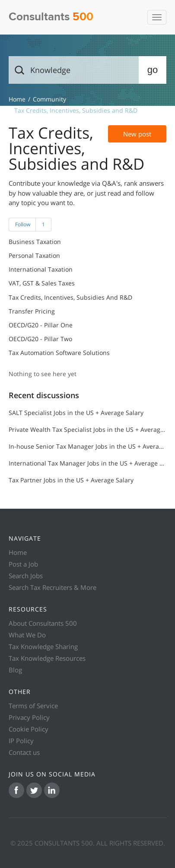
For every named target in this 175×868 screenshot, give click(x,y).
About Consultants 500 (43, 623)
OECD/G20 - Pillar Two (40, 339)
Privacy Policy (29, 717)
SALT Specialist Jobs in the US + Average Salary (76, 413)
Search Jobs (26, 576)
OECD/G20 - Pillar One (41, 325)
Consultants (51, 17)
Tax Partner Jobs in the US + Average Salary (71, 480)
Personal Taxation (34, 256)
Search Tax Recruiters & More (52, 587)
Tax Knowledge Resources (47, 658)
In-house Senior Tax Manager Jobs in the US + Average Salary (87, 446)
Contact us (24, 752)
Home (18, 552)
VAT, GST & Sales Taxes (42, 283)
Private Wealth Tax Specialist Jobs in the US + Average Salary (87, 429)
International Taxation (41, 269)
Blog (15, 670)
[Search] (87, 70)
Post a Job (23, 564)
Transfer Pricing (32, 311)
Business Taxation (35, 242)
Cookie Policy (29, 729)
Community (49, 99)
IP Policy (21, 741)
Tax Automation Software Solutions (59, 353)
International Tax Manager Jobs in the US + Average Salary (87, 463)
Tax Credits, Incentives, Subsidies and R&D (70, 298)
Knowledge (17, 99)
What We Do (27, 635)
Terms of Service (33, 706)
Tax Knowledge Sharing (43, 646)
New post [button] (137, 134)
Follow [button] (23, 224)
